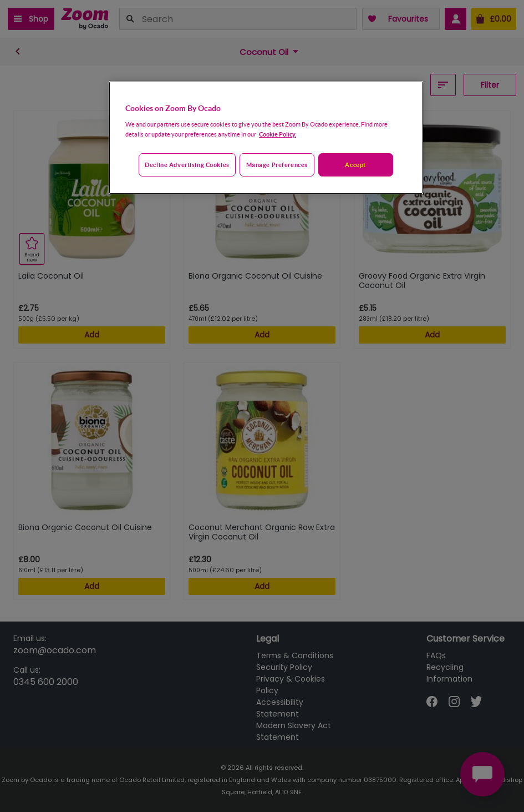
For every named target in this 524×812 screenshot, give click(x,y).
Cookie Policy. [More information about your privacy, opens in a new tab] (278, 134)
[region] (266, 138)
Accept (355, 165)
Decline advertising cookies (187, 165)
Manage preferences (277, 165)
